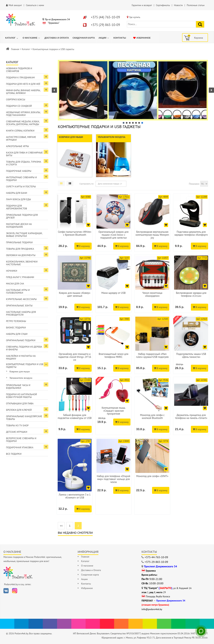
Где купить (135, 17)
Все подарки (14, 454)
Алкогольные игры (17, 146)
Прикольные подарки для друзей (22, 216)
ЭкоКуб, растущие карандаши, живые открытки (24, 235)
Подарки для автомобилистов (17, 207)
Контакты (86, 584)
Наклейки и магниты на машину (21, 357)
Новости (178, 5)
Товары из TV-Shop (17, 425)
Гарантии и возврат (142, 5)
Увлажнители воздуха (21, 378)
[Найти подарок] (200, 24)
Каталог (26, 49)
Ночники (12, 271)
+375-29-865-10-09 (156, 562)
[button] (133, 90)
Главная (15, 49)
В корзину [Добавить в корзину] (83, 246)
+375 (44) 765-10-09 (105, 17)
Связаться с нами (35, 5)
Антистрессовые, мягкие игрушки (21, 138)
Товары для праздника (20, 249)
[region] (133, 92)
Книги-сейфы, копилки (20, 131)
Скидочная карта (90, 575)
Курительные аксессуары (21, 299)
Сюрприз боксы (16, 99)
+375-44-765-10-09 (156, 557)
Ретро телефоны (16, 321)
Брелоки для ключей (19, 410)
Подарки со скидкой (19, 106)
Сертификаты (163, 5)
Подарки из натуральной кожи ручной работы (21, 396)
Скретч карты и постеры (21, 187)
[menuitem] (12, 38)
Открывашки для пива (20, 403)
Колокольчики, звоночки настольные (22, 263)
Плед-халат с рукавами (20, 277)
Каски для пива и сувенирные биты (24, 154)
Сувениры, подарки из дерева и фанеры (24, 348)
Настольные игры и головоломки (18, 291)
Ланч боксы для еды (18, 199)
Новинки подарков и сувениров (19, 70)
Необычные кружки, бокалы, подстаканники (23, 114)
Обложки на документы (21, 255)
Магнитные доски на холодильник (19, 225)
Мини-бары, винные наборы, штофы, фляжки (23, 92)
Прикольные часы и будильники (18, 387)
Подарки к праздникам (20, 78)
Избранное (87, 588)
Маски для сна (15, 284)
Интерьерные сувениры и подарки (21, 179)
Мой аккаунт (15, 5)
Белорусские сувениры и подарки (21, 440)
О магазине (87, 566)
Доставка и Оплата (91, 570)
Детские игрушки (17, 432)
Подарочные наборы (19, 171)
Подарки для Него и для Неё (23, 84)
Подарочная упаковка (20, 447)
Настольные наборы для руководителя (21, 313)
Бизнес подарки (16, 328)
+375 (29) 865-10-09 (105, 25)
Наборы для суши (17, 334)
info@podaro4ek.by (152, 609)
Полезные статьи (196, 5)
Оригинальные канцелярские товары (24, 418)
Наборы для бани (17, 193)
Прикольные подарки (19, 242)
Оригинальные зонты (19, 306)
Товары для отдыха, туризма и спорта (24, 163)
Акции (84, 579)
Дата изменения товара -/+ (110, 184)
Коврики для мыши (20, 371)
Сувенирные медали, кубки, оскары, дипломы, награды (23, 123)
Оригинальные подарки (21, 340)
